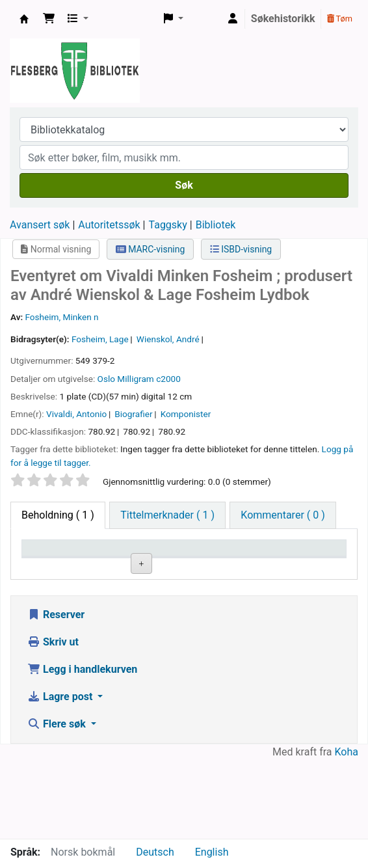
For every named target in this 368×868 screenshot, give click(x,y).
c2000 (168, 379)
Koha (347, 831)
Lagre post (61, 775)
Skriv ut (53, 721)
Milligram (135, 379)
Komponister (186, 414)
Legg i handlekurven (82, 748)
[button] (49, 19)
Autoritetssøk (109, 225)
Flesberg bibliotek (24, 19)
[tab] (167, 515)
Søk (184, 185)
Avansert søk (40, 225)
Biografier (133, 414)
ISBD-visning (241, 249)
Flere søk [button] (58, 803)
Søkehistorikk (283, 19)
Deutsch (155, 852)
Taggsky (168, 225)
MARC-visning (151, 249)
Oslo (106, 379)
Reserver (56, 693)
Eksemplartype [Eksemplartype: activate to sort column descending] (61, 566)
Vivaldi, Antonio (76, 414)
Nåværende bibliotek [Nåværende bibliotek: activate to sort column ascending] (135, 560)
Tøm (340, 19)
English (212, 852)
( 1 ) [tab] (58, 515)
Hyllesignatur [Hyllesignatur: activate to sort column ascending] (220, 566)
